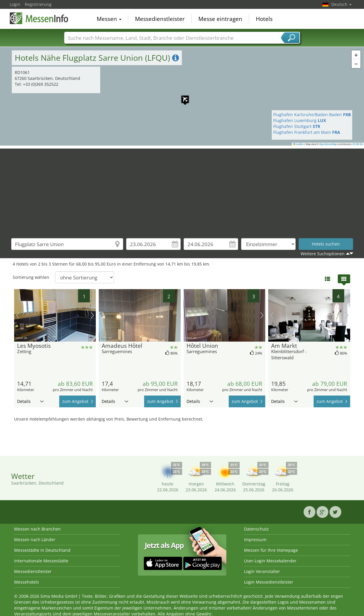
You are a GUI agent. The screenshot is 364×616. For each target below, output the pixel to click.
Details (30, 401)
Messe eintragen (220, 19)
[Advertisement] (182, 190)
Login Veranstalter (262, 571)
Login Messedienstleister (269, 582)
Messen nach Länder (35, 540)
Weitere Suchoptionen (323, 254)
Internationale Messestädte (41, 561)
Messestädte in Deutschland (42, 550)
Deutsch (341, 4)
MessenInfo (39, 18)
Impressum (255, 540)
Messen (109, 19)
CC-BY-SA (358, 144)
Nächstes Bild (92, 315)
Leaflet (299, 144)
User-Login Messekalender (270, 561)
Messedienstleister (160, 19)
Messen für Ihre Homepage (271, 550)
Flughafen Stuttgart (297, 126)
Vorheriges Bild (18, 315)
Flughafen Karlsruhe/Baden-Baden (312, 115)
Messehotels (27, 582)
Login (15, 4)
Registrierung (38, 4)
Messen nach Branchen (37, 529)
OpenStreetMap (328, 144)
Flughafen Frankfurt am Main (307, 132)
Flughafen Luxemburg (300, 120)
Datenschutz (256, 529)
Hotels (264, 19)
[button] (182, 96)
